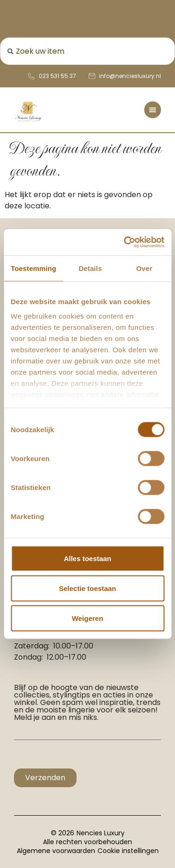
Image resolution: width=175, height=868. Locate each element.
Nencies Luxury (101, 833)
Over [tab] (144, 268)
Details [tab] (90, 268)
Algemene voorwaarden (56, 851)
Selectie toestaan (87, 588)
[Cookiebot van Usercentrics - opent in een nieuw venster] (125, 242)
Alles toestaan (88, 558)
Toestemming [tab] (34, 268)
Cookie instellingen (128, 851)
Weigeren (87, 618)
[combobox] (87, 51)
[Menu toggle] (153, 110)
